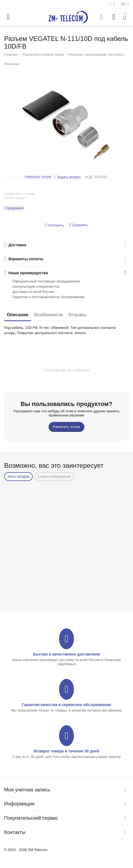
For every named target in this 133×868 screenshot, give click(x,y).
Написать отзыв (38, 177)
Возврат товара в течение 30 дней (66, 751)
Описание (18, 315)
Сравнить (79, 225)
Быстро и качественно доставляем (66, 654)
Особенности (48, 315)
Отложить (55, 225)
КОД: (89, 177)
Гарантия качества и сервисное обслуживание (66, 705)
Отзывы (77, 315)
